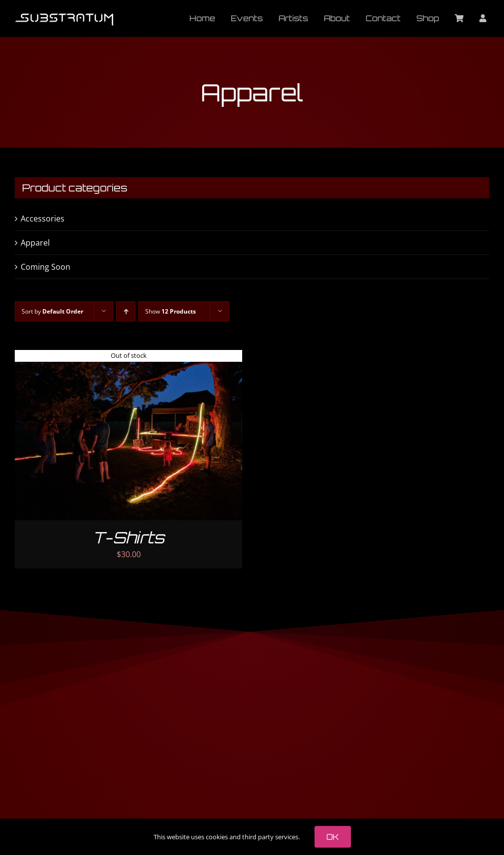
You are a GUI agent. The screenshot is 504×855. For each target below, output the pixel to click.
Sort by (52, 311)
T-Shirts (128, 538)
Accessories (43, 219)
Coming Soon (46, 267)
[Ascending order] (126, 311)
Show (171, 311)
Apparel (35, 243)
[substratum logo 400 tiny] (64, 17)
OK (333, 837)
